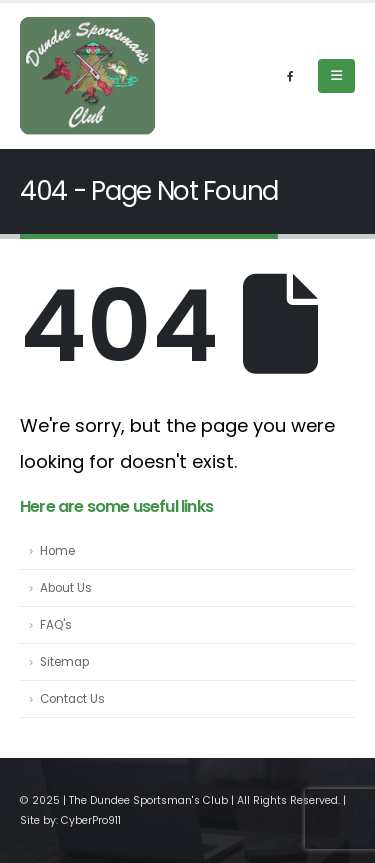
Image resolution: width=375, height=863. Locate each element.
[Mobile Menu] (336, 76)
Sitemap (64, 662)
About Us (66, 588)
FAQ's (56, 625)
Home (57, 551)
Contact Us (72, 699)
